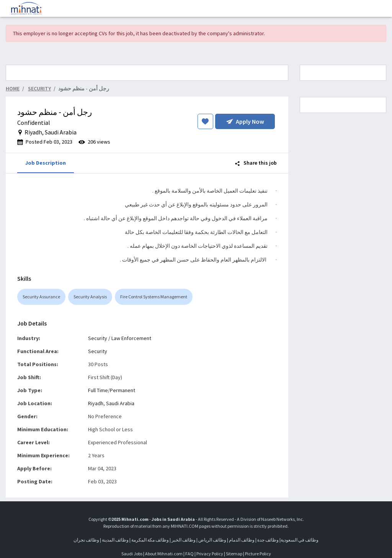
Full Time (98, 390)
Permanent (122, 390)
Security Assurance (41, 297)
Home (13, 88)
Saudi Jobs (132, 554)
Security (98, 351)
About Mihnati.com (164, 554)
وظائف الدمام (242, 540)
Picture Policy (258, 554)
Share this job (256, 163)
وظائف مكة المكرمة (150, 540)
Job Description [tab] (46, 163)
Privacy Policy (210, 554)
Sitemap (234, 554)
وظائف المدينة (115, 540)
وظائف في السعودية (300, 540)
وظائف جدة (268, 540)
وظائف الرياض (212, 540)
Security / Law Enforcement (120, 338)
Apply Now (245, 121)
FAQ (189, 554)
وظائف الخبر (184, 540)
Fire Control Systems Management (154, 297)
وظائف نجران (86, 540)
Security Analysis (90, 297)
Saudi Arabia (120, 403)
